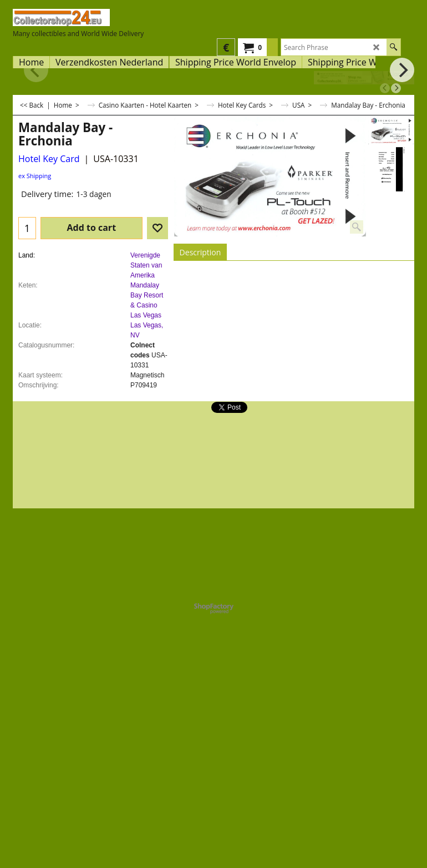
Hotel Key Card (49, 159)
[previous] (385, 88)
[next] (396, 88)
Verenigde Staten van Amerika (146, 265)
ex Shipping (35, 176)
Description (200, 252)
